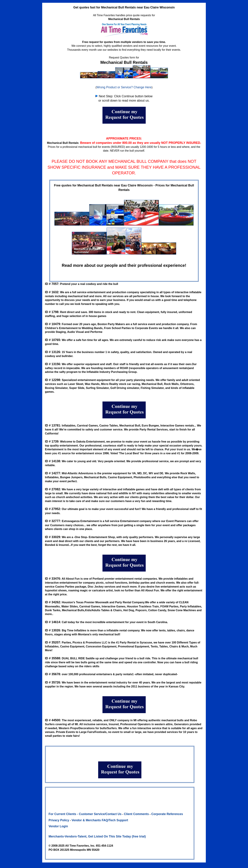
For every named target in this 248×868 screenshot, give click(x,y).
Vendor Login (58, 826)
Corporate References (167, 814)
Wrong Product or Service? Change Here (124, 87)
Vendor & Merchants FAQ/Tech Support (100, 820)
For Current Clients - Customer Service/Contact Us (85, 814)
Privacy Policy (59, 820)
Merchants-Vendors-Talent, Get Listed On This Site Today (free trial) (97, 836)
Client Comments (136, 814)
